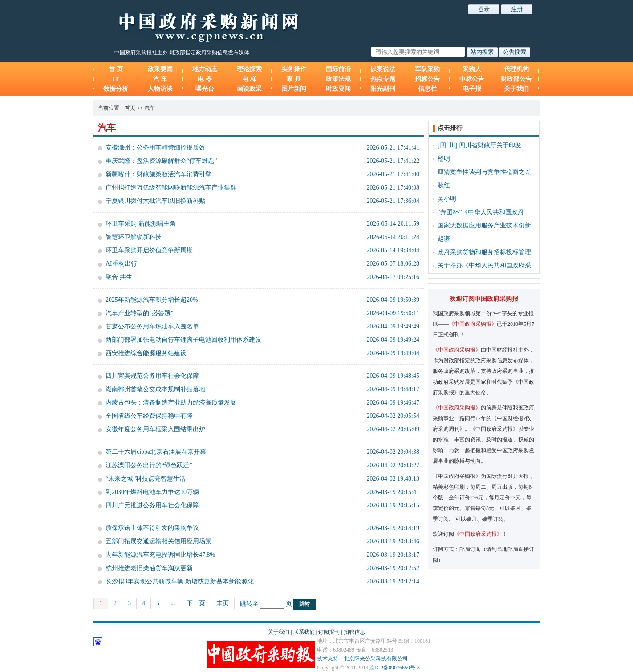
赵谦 (444, 239)
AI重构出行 (121, 264)
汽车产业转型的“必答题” (139, 313)
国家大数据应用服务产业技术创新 (484, 225)
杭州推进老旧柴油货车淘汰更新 (149, 568)
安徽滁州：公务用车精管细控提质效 (155, 148)
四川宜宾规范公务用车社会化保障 (152, 376)
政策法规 (338, 79)
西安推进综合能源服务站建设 (146, 353)
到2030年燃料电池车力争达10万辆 (152, 492)
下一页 (196, 603)
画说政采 (249, 89)
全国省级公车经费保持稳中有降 (149, 416)
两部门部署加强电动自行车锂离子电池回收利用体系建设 (183, 340)
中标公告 (472, 79)
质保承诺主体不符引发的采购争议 (152, 528)
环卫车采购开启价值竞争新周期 (149, 250)
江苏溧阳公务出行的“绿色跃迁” (149, 465)
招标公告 (427, 79)
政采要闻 (160, 69)
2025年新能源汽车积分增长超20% (152, 300)
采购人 (472, 69)
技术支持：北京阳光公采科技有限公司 (362, 659)
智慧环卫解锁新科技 (134, 237)
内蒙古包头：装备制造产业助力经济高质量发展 (171, 403)
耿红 (444, 185)
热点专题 (383, 79)
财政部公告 (516, 79)
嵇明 (444, 159)
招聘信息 (354, 632)
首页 (130, 108)
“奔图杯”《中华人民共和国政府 (481, 212)
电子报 (472, 89)
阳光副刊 (383, 89)
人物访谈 (160, 89)
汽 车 (160, 79)
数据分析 (116, 89)
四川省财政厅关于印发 (490, 145)
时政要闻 (338, 89)
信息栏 (427, 89)
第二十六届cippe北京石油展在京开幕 (156, 452)
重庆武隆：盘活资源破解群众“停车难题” (161, 161)
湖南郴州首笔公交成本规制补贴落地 (155, 389)
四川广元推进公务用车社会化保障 (152, 505)
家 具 (294, 79)
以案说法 (383, 69)
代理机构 (516, 69)
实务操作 (294, 69)
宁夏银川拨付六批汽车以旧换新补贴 (155, 201)
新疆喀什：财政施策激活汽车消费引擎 (158, 174)
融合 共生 (119, 277)
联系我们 (304, 632)
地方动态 (205, 69)
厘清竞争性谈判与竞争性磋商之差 (484, 172)
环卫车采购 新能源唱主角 (141, 224)
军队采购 (427, 69)
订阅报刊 (329, 632)
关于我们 (516, 89)
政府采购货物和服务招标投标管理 (484, 252)
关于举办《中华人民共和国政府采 (484, 265)
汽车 (150, 108)
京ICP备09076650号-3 (395, 668)
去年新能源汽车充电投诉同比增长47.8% (160, 555)
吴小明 (447, 199)
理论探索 (249, 69)
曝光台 (205, 89)
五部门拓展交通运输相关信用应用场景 (158, 541)
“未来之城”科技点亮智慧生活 (146, 479)
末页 (223, 603)
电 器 (205, 79)
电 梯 (249, 79)
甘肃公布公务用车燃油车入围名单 (152, 326)
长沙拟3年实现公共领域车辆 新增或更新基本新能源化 (180, 581)
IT (116, 79)
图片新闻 (294, 89)
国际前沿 (338, 69)
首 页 (116, 69)
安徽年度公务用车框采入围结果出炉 (155, 429)
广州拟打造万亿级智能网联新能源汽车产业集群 (171, 188)
